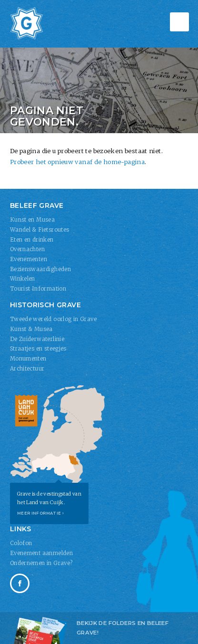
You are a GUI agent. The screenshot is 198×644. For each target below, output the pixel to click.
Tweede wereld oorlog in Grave (53, 319)
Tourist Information (38, 289)
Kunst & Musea (31, 329)
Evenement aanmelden (41, 553)
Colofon (21, 543)
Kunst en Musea (32, 220)
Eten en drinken (32, 240)
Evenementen (29, 259)
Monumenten (28, 359)
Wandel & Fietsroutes (40, 230)
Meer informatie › (41, 513)
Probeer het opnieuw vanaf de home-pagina (77, 162)
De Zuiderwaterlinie (37, 339)
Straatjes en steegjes (38, 349)
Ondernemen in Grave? (41, 563)
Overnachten (27, 249)
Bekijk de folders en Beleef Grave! (123, 628)
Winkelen (23, 279)
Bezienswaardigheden (40, 269)
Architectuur (27, 369)
